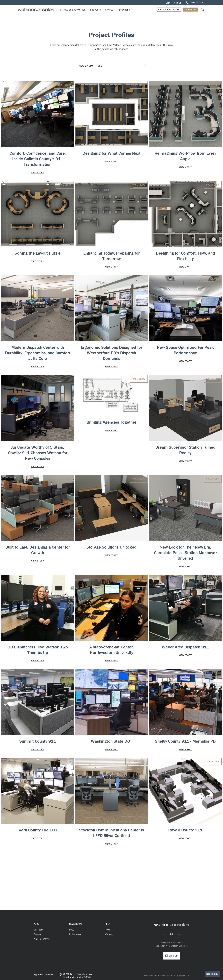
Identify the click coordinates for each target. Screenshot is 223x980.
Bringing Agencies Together (111, 422)
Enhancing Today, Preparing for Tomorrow (111, 256)
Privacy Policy (183, 976)
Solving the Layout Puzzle (38, 253)
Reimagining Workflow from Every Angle (185, 156)
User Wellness (210, 579)
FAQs (107, 930)
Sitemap (171, 976)
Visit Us (177, 3)
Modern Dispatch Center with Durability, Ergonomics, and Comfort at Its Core (38, 353)
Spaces (109, 10)
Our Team (38, 930)
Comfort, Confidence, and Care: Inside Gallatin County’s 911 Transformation (38, 159)
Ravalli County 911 (185, 843)
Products (96, 10)
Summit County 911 (38, 741)
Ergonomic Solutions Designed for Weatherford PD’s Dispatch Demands (111, 353)
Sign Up (171, 956)
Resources (124, 10)
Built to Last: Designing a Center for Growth (38, 550)
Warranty (109, 934)
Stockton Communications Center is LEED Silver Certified (111, 846)
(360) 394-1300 (44, 974)
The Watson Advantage (73, 10)
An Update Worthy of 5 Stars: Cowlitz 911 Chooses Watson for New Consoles (38, 453)
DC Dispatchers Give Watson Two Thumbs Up (38, 650)
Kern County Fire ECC (38, 843)
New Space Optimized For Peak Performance (185, 350)
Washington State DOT (111, 741)
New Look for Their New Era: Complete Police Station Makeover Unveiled (185, 553)
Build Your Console (169, 10)
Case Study (139, 85)
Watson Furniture (42, 939)
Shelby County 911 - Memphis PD (185, 748)
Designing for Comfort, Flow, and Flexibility (185, 256)
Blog (168, 3)
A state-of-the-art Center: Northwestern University (111, 650)
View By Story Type (113, 66)
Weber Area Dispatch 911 (185, 647)
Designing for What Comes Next (111, 153)
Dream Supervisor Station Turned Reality (185, 450)
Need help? (212, 974)
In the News (75, 934)
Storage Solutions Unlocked (111, 547)
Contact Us (191, 10)
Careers (37, 934)
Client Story (64, 85)
